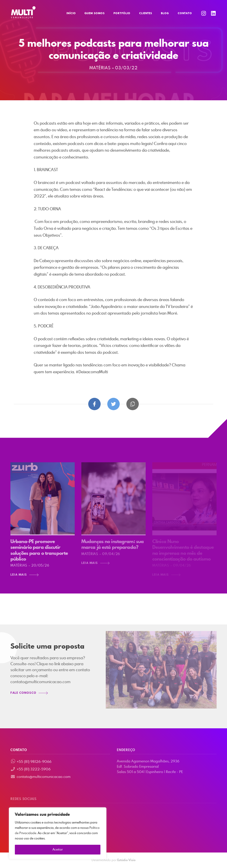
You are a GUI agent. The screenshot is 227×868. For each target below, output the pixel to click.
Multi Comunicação (23, 12)
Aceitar (58, 850)
